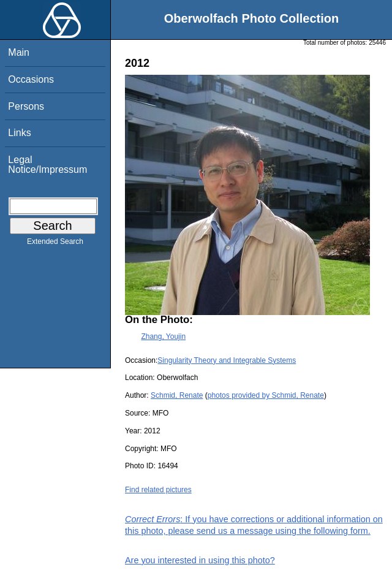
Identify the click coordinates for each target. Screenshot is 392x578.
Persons (26, 106)
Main (19, 52)
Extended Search (55, 244)
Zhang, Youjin (163, 337)
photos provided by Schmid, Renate (266, 395)
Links (19, 133)
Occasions (31, 79)
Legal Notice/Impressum (47, 165)
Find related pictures (158, 490)
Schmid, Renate (177, 395)
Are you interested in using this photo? (200, 560)
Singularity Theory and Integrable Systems (227, 360)
